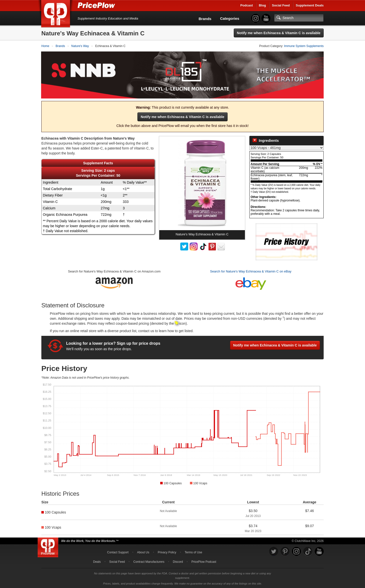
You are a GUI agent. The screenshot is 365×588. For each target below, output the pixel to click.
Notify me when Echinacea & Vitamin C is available (279, 33)
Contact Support (118, 552)
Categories (230, 18)
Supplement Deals (310, 5)
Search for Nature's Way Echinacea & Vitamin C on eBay (251, 271)
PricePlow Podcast (204, 562)
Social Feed (281, 5)
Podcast (247, 5)
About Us (143, 552)
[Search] (299, 18)
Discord (178, 562)
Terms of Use (194, 552)
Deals (97, 562)
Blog (262, 5)
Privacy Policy (167, 552)
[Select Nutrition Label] (287, 148)
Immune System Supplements (304, 46)
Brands (205, 19)
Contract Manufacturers (149, 562)
